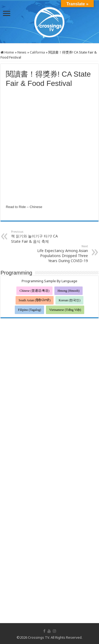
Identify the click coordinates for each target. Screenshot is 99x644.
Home (7, 52)
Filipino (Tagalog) (29, 310)
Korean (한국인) (69, 300)
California (37, 52)
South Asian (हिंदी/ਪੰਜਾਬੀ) (35, 300)
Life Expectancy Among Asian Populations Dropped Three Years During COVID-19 (61, 254)
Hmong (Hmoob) (69, 291)
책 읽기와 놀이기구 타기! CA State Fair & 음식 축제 (38, 237)
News (22, 52)
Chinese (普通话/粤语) (34, 291)
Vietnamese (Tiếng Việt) (65, 310)
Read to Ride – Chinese (24, 207)
